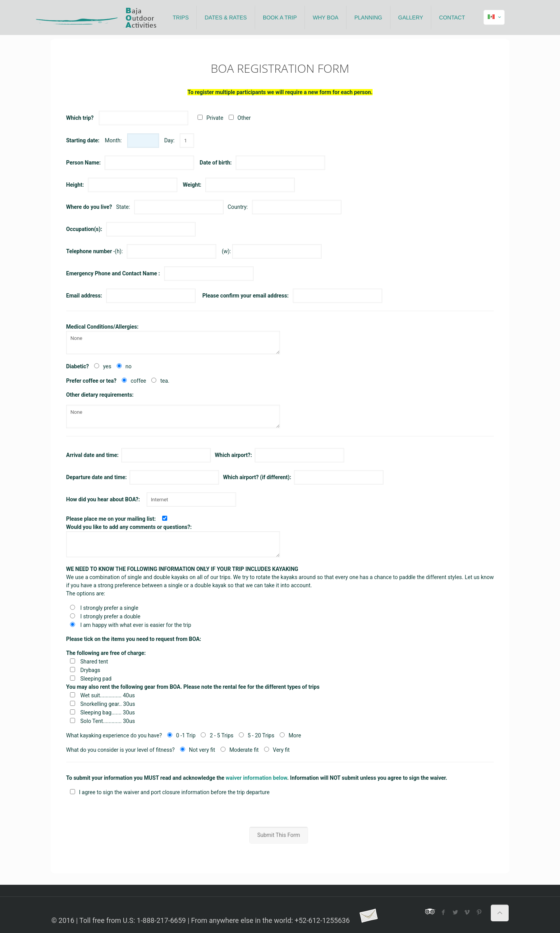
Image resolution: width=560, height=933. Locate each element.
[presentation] (280, 812)
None (173, 343)
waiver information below (256, 778)
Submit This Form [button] (278, 835)
